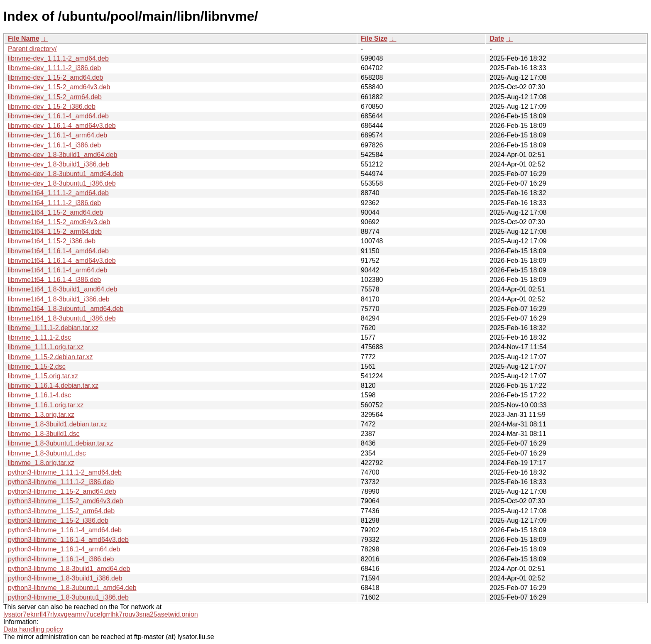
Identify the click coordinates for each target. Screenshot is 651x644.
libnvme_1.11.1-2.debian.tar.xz (53, 328)
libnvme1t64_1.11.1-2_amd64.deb (58, 193)
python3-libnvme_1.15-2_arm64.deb (61, 511)
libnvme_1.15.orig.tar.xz (43, 376)
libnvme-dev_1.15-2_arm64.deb (55, 97)
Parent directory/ (32, 49)
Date (497, 38)
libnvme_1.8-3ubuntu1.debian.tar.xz (61, 443)
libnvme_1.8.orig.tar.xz (41, 463)
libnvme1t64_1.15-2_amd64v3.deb (59, 222)
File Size (374, 38)
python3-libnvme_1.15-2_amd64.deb (62, 491)
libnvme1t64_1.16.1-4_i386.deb (54, 280)
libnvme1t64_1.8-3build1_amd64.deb (62, 289)
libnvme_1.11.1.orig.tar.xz (46, 347)
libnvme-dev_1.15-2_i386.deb (52, 107)
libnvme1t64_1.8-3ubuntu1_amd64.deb (66, 309)
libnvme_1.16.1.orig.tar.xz (46, 405)
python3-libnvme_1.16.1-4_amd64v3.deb (68, 540)
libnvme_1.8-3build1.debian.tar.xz (57, 424)
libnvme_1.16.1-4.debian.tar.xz (53, 386)
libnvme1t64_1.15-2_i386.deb (52, 241)
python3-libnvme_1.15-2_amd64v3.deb (66, 501)
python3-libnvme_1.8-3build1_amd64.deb (69, 569)
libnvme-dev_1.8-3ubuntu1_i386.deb (62, 183)
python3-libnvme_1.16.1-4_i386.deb (61, 559)
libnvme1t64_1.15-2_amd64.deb (56, 212)
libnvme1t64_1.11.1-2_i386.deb (54, 203)
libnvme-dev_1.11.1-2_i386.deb (54, 68)
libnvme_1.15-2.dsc (37, 366)
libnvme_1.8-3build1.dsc (44, 434)
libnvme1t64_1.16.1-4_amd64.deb (58, 251)
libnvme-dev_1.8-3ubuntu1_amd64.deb (66, 174)
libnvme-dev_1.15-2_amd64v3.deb (59, 87)
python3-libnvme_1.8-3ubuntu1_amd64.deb (72, 588)
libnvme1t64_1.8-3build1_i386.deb (59, 299)
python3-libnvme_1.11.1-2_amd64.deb (65, 472)
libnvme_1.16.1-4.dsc (39, 395)
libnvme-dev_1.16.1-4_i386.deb (54, 145)
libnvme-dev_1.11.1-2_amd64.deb (58, 58)
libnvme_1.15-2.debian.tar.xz (50, 357)
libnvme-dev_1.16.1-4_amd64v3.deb (62, 126)
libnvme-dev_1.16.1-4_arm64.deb (58, 135)
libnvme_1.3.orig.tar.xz (41, 415)
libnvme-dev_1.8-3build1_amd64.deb (62, 155)
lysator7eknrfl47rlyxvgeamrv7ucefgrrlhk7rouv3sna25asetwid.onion (101, 614)
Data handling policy (33, 629)
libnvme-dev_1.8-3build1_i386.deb (59, 164)
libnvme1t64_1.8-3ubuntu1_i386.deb (62, 318)
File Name (24, 38)
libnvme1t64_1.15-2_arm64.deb (55, 231)
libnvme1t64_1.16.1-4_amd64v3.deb (62, 261)
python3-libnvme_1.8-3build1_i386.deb (65, 578)
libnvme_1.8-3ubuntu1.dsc (47, 453)
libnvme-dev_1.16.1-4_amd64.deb (58, 116)
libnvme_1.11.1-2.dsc (39, 337)
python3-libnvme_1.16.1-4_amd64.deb (65, 530)
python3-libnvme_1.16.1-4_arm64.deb (64, 549)
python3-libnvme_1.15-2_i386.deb (58, 520)
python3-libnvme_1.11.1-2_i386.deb (61, 482)
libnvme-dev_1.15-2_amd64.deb (55, 77)
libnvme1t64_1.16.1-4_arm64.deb (58, 270)
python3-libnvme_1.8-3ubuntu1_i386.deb (68, 597)
